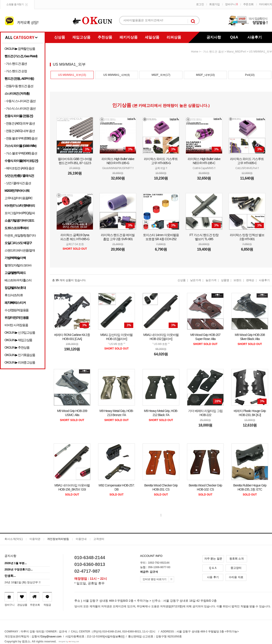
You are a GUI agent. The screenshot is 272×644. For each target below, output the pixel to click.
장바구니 (231, 4)
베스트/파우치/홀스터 (18, 280)
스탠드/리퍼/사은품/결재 (20, 250)
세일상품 (152, 37)
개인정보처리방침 (58, 539)
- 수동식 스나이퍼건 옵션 (20, 101)
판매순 (250, 280)
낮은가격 (196, 280)
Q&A (234, 37)
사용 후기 (213, 577)
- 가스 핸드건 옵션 (16, 64)
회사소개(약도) (14, 539)
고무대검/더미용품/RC (18, 198)
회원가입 (214, 4)
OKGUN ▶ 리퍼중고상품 (20, 362)
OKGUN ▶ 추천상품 (17, 347)
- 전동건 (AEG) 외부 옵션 (20, 123)
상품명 (225, 280)
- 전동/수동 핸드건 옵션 (19, 86)
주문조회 (248, 4)
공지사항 (214, 37)
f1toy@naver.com (51, 637)
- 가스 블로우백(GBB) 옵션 (21, 153)
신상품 (60, 37)
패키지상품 (129, 37)
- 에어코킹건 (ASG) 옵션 (19, 168)
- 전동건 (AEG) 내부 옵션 (20, 131)
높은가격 (211, 280)
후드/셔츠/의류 (14, 295)
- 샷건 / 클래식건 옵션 (18, 183)
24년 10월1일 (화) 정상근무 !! (23, 582)
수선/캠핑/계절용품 (17, 310)
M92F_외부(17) (161, 75)
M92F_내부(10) (205, 75)
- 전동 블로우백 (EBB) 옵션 (21, 138)
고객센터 (99, 539)
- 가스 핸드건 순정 (16, 71)
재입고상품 (81, 37)
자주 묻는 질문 (213, 559)
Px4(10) (250, 75)
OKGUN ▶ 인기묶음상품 (20, 355)
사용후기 (255, 37)
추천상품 (105, 37)
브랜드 (238, 280)
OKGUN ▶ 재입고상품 (18, 340)
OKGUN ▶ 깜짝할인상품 (20, 49)
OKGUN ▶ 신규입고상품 (20, 333)
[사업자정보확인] (114, 637)
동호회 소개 (237, 559)
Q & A (213, 568)
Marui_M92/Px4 (236, 52)
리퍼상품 (174, 37)
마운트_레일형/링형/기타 (20, 235)
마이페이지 (266, 4)
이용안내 (81, 539)
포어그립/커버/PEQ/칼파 (20, 213)
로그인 (200, 4)
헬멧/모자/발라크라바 (18, 265)
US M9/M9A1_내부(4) (117, 75)
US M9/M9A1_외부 (260, 52)
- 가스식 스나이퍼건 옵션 (20, 108)
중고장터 (236, 568)
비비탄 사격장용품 (16, 325)
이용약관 (35, 539)
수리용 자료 (236, 577)
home (195, 52)
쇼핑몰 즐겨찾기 (15, 4)
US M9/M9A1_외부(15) (72, 75)
